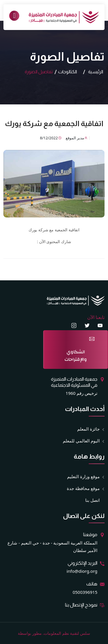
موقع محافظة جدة (83, 488)
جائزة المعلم (88, 429)
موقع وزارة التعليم (83, 477)
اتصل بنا (92, 500)
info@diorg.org (82, 571)
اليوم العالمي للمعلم (81, 441)
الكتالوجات (68, 72)
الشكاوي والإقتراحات (76, 356)
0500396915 (85, 592)
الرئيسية (96, 72)
